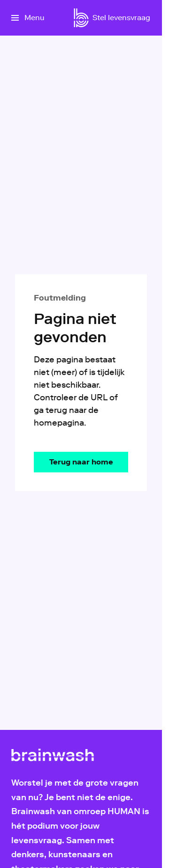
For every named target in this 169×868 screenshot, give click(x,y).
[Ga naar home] (81, 18)
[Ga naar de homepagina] (81, 462)
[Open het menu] (28, 18)
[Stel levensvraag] (121, 18)
